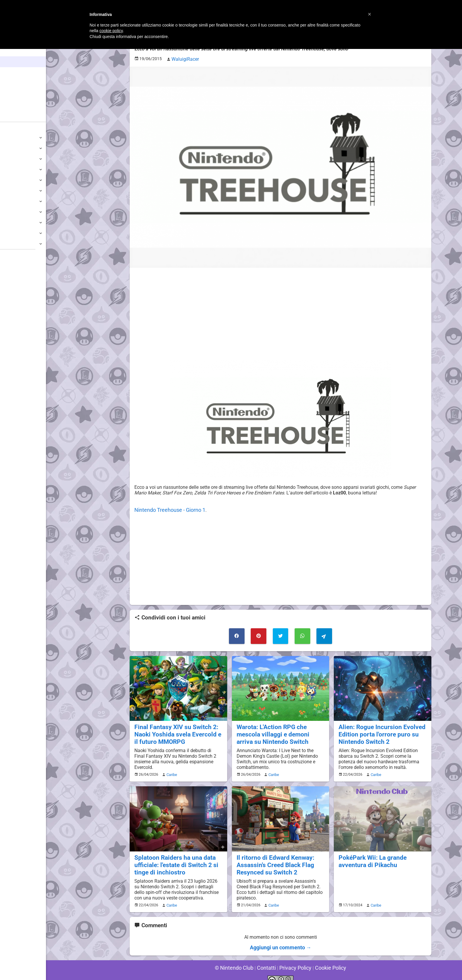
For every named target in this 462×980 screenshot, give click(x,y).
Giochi (15, 84)
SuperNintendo (20, 212)
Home (15, 51)
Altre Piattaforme (23, 244)
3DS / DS (14, 169)
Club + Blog (20, 105)
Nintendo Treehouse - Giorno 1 (166, 508)
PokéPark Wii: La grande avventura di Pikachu (369, 854)
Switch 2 (14, 138)
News (14, 62)
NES (9, 233)
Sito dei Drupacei (22, 339)
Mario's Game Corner (27, 318)
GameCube (16, 191)
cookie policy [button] (111, 31)
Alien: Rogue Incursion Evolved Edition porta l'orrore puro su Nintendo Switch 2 (378, 730)
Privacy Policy (294, 959)
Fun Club (14, 297)
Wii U (10, 159)
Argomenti (19, 94)
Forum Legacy (20, 307)
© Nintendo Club (238, 959)
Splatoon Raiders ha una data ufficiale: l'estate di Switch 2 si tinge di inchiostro (173, 858)
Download (15, 286)
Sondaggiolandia (22, 265)
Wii (8, 180)
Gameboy (15, 222)
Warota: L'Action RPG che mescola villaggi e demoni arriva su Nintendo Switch (280, 730)
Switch (12, 148)
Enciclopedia (22, 73)
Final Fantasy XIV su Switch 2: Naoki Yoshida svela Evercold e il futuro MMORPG (176, 730)
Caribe (171, 769)
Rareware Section (23, 329)
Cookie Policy (326, 959)
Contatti (267, 959)
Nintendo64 (17, 201)
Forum (15, 116)
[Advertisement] (280, 312)
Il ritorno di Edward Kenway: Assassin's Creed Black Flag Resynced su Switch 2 (272, 858)
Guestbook (16, 276)
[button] (369, 14)
